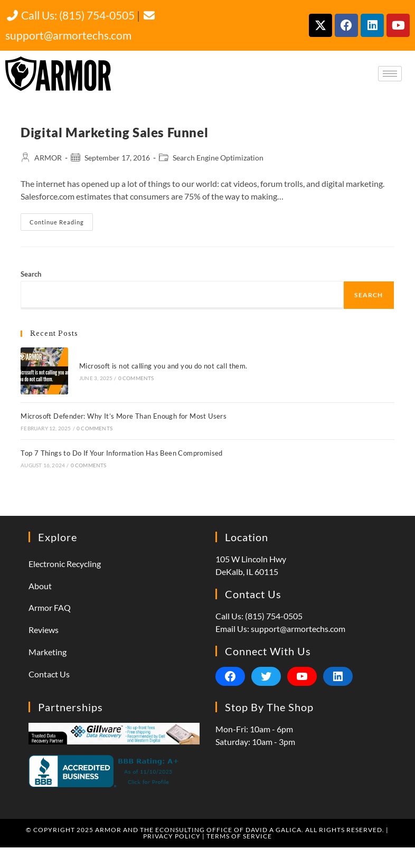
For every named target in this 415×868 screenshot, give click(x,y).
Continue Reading (61, 219)
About (40, 586)
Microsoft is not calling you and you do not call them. (163, 366)
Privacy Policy (172, 836)
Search (31, 274)
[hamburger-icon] (390, 74)
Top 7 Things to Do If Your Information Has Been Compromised (122, 453)
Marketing (48, 652)
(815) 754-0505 (274, 616)
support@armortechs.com (298, 629)
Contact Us (49, 674)
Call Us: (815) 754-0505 (70, 15)
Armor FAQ (50, 607)
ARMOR (48, 158)
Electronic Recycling (65, 564)
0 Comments (136, 378)
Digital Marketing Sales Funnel (114, 132)
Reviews (44, 630)
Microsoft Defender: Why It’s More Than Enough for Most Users (124, 416)
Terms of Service (239, 836)
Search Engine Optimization (218, 158)
